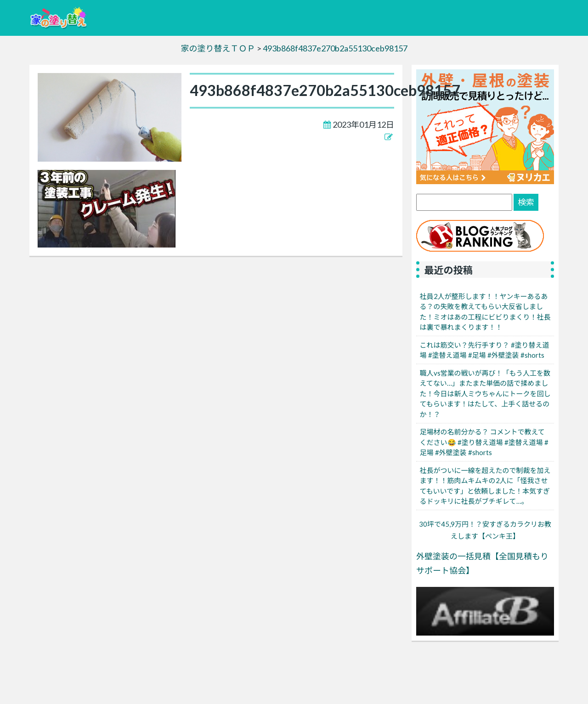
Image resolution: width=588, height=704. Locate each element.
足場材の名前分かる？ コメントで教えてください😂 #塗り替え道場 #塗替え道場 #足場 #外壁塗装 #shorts (484, 442)
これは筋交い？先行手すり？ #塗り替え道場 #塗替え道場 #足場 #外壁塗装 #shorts (485, 350)
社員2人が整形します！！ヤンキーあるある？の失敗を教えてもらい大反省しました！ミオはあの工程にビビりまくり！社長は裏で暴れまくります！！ (485, 312)
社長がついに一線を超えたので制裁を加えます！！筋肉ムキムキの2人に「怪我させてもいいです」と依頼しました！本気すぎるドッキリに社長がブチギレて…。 (485, 486)
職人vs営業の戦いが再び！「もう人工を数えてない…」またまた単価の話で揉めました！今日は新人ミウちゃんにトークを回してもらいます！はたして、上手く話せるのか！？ (485, 394)
